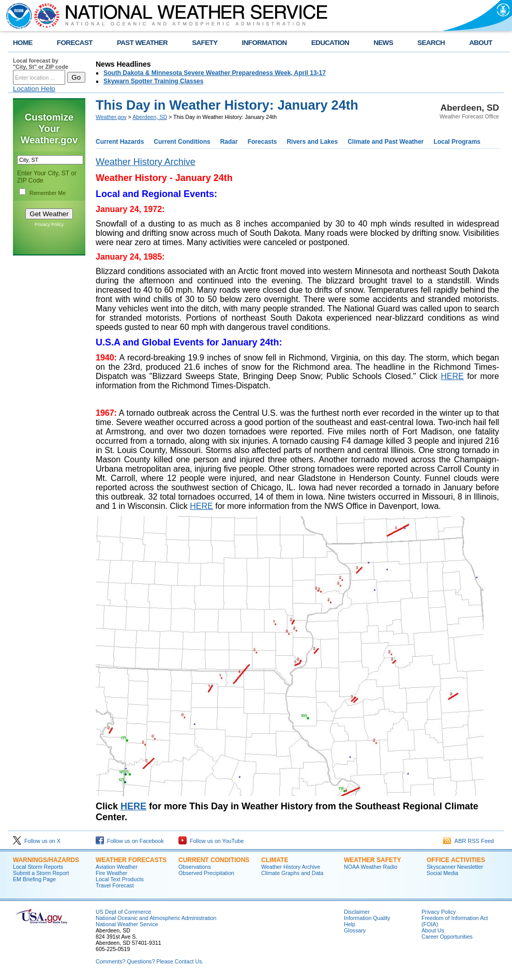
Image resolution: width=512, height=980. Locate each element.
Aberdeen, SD (150, 117)
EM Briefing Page (34, 879)
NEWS (383, 43)
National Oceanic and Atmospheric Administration (156, 918)
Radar (229, 142)
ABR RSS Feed (469, 841)
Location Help (34, 89)
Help (350, 924)
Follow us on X (37, 841)
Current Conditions (182, 142)
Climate (275, 860)
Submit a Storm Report (41, 873)
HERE (452, 376)
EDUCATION (330, 43)
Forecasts (262, 142)
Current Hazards (120, 142)
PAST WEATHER (142, 43)
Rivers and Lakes (312, 142)
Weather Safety (372, 860)
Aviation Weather (117, 867)
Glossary (355, 930)
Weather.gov (111, 117)
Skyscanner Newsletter (455, 867)
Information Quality (367, 918)
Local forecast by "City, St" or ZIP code (41, 64)
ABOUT (481, 43)
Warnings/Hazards (46, 860)
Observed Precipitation (206, 873)
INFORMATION (265, 43)
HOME (23, 43)
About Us (433, 930)
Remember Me (48, 193)
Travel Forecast (115, 885)
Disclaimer (357, 912)
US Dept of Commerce (123, 912)
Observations (195, 867)
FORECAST (75, 43)
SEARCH (431, 43)
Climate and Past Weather (386, 142)
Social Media (442, 873)
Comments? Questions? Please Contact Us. (149, 961)
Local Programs (457, 142)
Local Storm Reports (38, 867)
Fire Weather (111, 873)
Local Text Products (120, 879)
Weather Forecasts (131, 860)
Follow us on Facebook (130, 841)
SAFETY (205, 43)
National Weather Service (127, 924)
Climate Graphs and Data (292, 873)
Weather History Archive (291, 867)
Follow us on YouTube (211, 841)
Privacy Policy (49, 224)
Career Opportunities (447, 937)
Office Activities (456, 860)
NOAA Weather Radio (371, 867)
